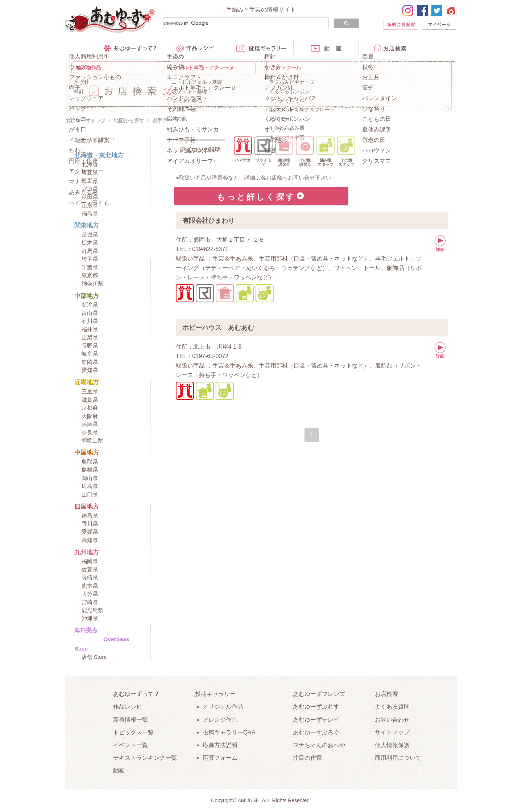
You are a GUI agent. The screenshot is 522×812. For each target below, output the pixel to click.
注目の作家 (307, 758)
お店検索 (386, 694)
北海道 (90, 164)
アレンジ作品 (220, 720)
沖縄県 (90, 618)
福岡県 (90, 561)
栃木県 (90, 243)
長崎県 (90, 577)
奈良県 (90, 432)
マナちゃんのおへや (319, 745)
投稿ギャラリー (215, 694)
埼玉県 (90, 259)
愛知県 (90, 370)
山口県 (90, 494)
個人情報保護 (392, 745)
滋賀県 (90, 400)
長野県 (90, 346)
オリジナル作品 (223, 707)
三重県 (90, 391)
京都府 (90, 408)
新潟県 (90, 305)
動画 (119, 770)
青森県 (90, 173)
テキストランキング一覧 (145, 758)
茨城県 (90, 235)
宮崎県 (90, 602)
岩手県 (90, 181)
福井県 (90, 329)
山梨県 (90, 337)
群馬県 (90, 251)
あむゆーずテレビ (316, 720)
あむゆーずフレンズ (319, 694)
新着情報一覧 (130, 720)
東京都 (90, 275)
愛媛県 (90, 532)
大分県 (90, 594)
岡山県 (90, 478)
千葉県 (90, 267)
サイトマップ (392, 732)
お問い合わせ (392, 720)
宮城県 (90, 189)
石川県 (90, 321)
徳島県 (90, 515)
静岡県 (90, 362)
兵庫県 (90, 424)
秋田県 (90, 197)
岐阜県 (90, 354)
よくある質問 (392, 707)
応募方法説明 (220, 745)
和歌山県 (92, 440)
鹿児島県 (92, 610)
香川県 (90, 524)
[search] (245, 24)
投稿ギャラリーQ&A (229, 732)
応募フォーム (220, 758)
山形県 (90, 205)
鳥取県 (90, 462)
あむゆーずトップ (86, 120)
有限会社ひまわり (208, 221)
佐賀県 (90, 569)
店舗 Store (94, 657)
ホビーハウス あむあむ (218, 328)
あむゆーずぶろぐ (316, 732)
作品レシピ (128, 707)
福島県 (90, 213)
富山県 (90, 313)
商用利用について (398, 758)
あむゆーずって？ (136, 694)
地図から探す (129, 120)
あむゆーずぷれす (316, 707)
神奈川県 (92, 284)
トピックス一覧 (133, 732)
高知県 (90, 540)
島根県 (90, 470)
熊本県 (90, 586)
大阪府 (90, 416)
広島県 (90, 486)
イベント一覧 (130, 745)
